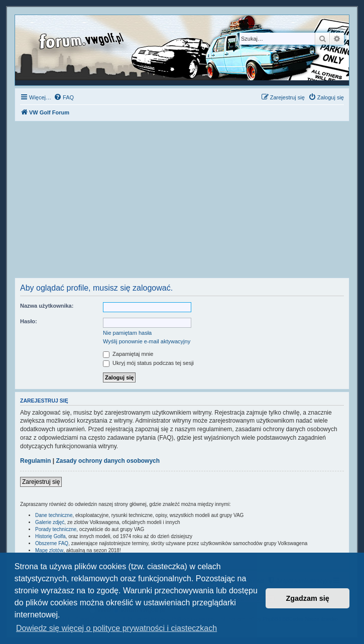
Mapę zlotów (49, 550)
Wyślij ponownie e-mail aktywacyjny (147, 341)
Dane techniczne (54, 515)
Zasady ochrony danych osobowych (108, 461)
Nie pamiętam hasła (127, 333)
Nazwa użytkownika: (47, 306)
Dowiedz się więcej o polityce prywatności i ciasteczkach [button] (116, 628)
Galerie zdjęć (50, 522)
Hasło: (29, 321)
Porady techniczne (56, 529)
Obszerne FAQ (52, 543)
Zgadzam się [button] (308, 598)
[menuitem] (64, 97)
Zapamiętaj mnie (128, 354)
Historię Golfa (50, 536)
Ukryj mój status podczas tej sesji (148, 363)
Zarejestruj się (41, 482)
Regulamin (35, 461)
